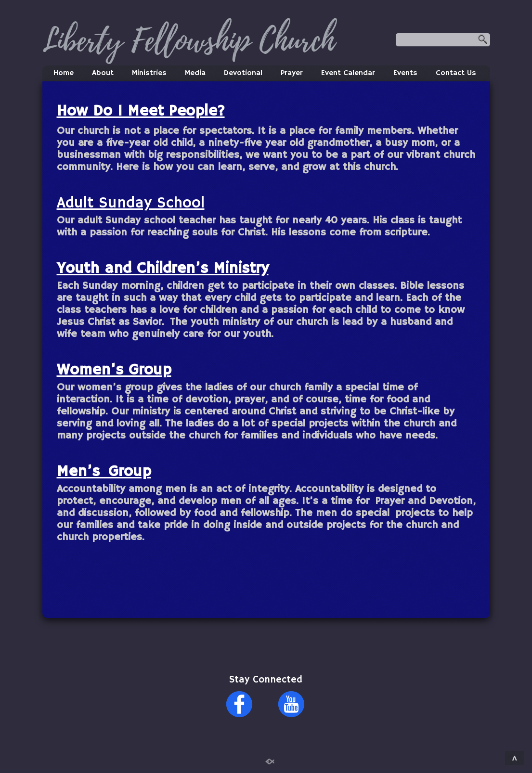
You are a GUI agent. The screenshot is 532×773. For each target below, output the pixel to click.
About (103, 73)
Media (195, 73)
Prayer (292, 73)
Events (405, 73)
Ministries (149, 73)
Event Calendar (348, 73)
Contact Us (456, 73)
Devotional (243, 73)
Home (64, 73)
